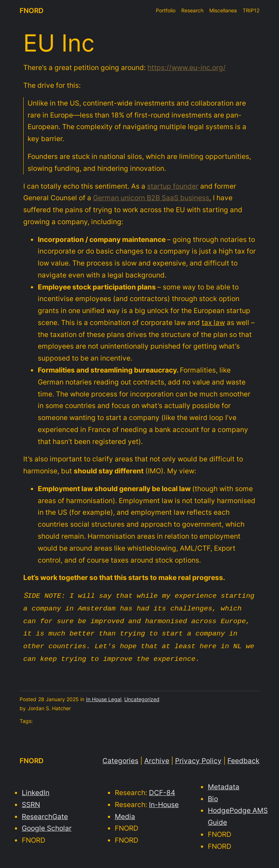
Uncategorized (142, 695)
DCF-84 (162, 788)
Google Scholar (47, 824)
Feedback (243, 756)
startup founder (173, 186)
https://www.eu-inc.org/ (187, 67)
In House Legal (104, 695)
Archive (157, 756)
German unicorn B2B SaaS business (151, 198)
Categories (120, 756)
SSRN (31, 800)
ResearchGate (45, 812)
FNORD (32, 11)
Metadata (224, 782)
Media (125, 812)
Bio (213, 794)
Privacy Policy (198, 756)
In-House (164, 800)
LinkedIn (36, 788)
